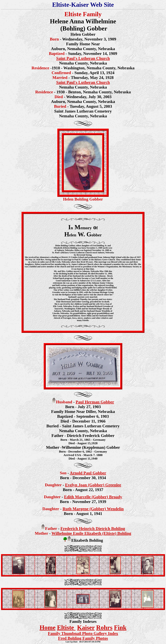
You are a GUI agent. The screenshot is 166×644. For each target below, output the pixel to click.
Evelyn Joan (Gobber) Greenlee (93, 485)
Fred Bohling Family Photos (83, 638)
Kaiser (86, 627)
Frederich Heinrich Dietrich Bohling (93, 528)
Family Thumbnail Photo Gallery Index (83, 633)
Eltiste (66, 627)
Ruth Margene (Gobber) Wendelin (93, 509)
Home (48, 627)
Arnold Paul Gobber (88, 473)
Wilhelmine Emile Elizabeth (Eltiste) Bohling (91, 533)
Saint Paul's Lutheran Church (83, 58)
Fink (120, 627)
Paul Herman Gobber (95, 402)
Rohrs (104, 627)
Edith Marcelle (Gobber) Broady (93, 497)
